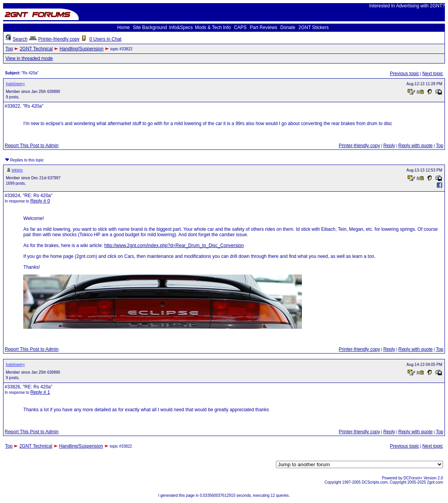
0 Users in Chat (106, 39)
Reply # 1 (40, 392)
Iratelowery (15, 84)
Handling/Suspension (81, 49)
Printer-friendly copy (59, 39)
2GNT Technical (36, 49)
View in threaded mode (29, 58)
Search (20, 39)
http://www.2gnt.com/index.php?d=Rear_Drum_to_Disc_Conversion (174, 245)
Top (9, 49)
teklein (17, 170)
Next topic (433, 74)
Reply (389, 146)
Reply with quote (416, 146)
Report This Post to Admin (32, 146)
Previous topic (404, 74)
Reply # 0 (40, 201)
